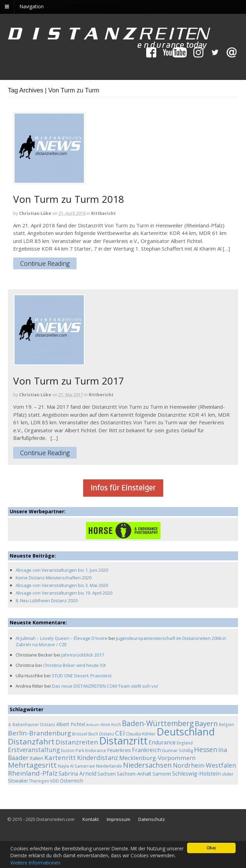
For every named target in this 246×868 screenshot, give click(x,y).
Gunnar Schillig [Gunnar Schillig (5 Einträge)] (177, 750)
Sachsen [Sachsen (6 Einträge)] (107, 774)
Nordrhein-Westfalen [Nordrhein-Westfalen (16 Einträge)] (204, 765)
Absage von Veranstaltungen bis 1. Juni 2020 (62, 570)
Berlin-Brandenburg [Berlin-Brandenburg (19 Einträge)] (39, 733)
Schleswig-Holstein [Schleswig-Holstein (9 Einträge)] (196, 774)
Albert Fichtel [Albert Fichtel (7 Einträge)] (71, 724)
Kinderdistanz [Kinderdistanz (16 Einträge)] (98, 758)
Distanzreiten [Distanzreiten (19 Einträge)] (77, 742)
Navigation (32, 6)
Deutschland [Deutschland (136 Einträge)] (186, 731)
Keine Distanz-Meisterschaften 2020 (54, 578)
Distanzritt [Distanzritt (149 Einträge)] (123, 741)
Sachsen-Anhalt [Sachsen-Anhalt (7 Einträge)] (134, 774)
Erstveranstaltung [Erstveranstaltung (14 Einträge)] (34, 750)
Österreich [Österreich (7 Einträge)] (72, 781)
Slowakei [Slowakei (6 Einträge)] (18, 781)
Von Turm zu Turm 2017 (69, 381)
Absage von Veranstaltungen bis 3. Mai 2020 (62, 585)
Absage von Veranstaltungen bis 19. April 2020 (64, 593)
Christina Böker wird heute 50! (74, 665)
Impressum (118, 819)
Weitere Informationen (35, 863)
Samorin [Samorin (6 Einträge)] (162, 774)
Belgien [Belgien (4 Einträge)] (226, 724)
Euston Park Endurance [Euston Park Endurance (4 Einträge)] (84, 750)
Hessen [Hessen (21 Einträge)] (206, 749)
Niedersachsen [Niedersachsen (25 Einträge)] (147, 765)
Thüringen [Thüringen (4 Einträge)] (39, 781)
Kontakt (91, 819)
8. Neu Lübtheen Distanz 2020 (47, 600)
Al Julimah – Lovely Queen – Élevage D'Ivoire (61, 638)
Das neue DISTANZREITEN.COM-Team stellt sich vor (105, 686)
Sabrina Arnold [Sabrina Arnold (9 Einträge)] (77, 774)
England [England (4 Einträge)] (185, 743)
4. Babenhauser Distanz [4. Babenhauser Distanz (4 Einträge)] (32, 724)
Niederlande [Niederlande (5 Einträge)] (109, 766)
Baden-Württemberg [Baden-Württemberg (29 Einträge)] (158, 723)
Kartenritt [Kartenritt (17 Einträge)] (60, 757)
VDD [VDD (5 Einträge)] (54, 781)
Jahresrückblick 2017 (83, 655)
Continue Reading (45, 264)
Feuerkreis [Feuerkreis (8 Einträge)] (119, 750)
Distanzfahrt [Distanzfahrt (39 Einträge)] (31, 742)
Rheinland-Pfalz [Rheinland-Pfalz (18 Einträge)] (33, 773)
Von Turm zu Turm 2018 (69, 199)
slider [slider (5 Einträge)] (228, 774)
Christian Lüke (35, 213)
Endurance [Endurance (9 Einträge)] (162, 743)
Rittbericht (103, 213)
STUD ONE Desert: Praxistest (82, 676)
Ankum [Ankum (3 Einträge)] (93, 725)
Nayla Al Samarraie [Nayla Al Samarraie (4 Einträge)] (76, 766)
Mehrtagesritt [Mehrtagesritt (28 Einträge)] (32, 765)
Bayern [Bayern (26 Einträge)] (206, 723)
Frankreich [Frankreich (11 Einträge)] (146, 750)
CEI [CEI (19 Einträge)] (120, 733)
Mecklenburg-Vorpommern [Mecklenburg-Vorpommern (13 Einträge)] (157, 758)
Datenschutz (152, 819)
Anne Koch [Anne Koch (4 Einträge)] (111, 724)
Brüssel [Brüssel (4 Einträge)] (80, 734)
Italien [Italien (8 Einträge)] (36, 758)
